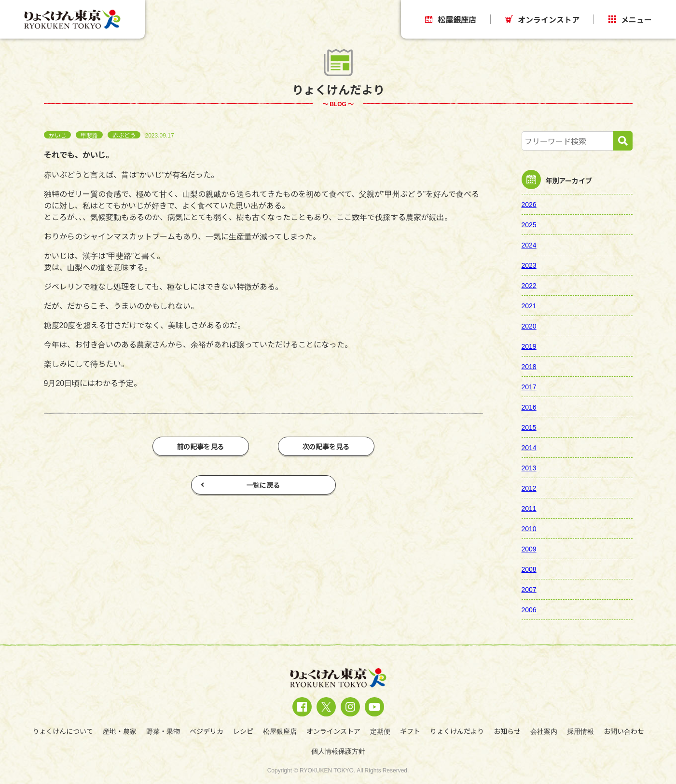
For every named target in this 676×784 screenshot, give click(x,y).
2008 (529, 569)
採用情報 (580, 731)
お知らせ (507, 731)
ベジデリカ (207, 731)
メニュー (630, 19)
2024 (529, 245)
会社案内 (544, 731)
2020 (529, 326)
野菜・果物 (163, 731)
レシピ (243, 731)
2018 (529, 366)
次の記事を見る (326, 446)
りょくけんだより (457, 731)
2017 (529, 386)
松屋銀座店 (451, 19)
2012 (529, 488)
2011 (529, 508)
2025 (529, 224)
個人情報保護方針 (338, 751)
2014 (529, 447)
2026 (529, 204)
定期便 (380, 731)
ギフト (410, 731)
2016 (529, 407)
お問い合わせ (624, 731)
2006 (529, 609)
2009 (529, 549)
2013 (529, 468)
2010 (529, 528)
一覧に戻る (241, 485)
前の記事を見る (201, 446)
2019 (529, 346)
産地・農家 (120, 731)
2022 (529, 285)
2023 (529, 265)
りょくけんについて (63, 731)
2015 (529, 427)
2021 (529, 305)
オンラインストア (542, 19)
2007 (529, 589)
